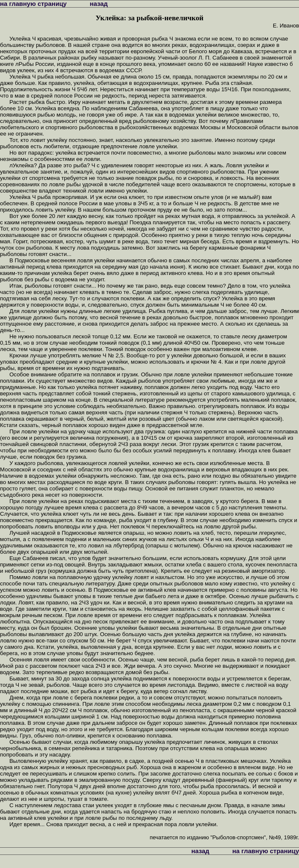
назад (99, 4)
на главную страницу (33, 4)
